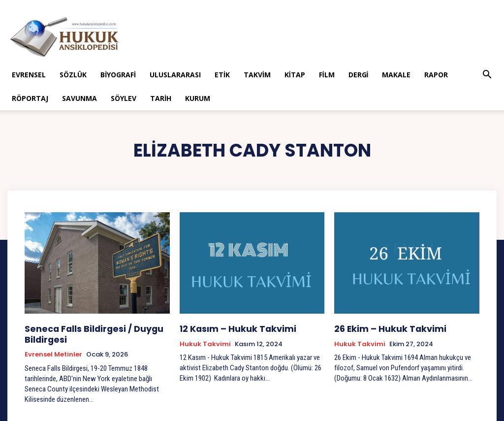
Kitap (295, 75)
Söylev (124, 98)
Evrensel (29, 75)
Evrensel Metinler (53, 351)
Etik (222, 75)
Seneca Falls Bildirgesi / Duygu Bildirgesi (85, 332)
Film (327, 75)
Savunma (79, 98)
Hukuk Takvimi (205, 342)
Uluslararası (175, 75)
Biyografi (118, 75)
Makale (396, 75)
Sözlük (73, 75)
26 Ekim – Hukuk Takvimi (381, 328)
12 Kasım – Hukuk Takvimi (230, 328)
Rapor (436, 75)
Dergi (359, 75)
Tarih (161, 98)
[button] (487, 76)
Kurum (198, 98)
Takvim (257, 75)
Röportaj (30, 98)
